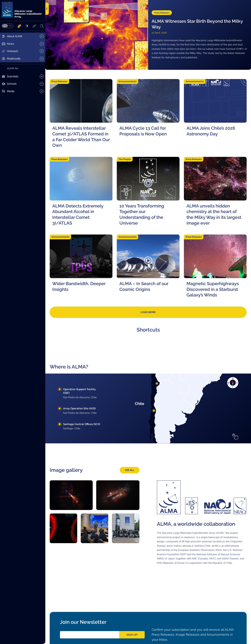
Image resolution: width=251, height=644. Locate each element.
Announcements (128, 81)
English (5, 26)
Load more (148, 312)
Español (10, 26)
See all (130, 470)
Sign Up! (132, 635)
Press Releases (162, 12)
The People (125, 159)
